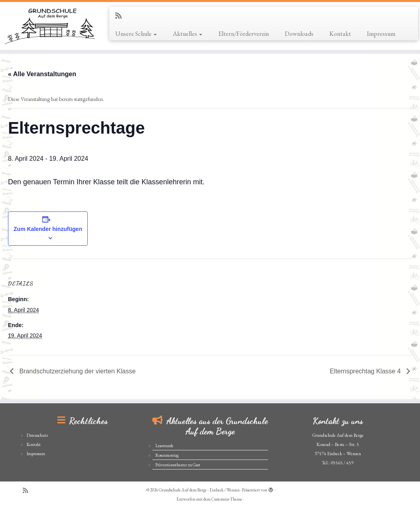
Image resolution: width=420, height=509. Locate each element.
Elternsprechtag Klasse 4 (366, 371)
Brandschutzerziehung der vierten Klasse (77, 371)
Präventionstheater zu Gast (178, 465)
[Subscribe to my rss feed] (121, 16)
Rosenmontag (167, 455)
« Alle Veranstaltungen (42, 74)
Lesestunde (165, 446)
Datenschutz (37, 435)
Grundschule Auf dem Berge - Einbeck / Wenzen (199, 490)
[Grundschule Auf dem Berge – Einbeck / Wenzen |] (49, 26)
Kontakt (340, 34)
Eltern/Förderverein (244, 34)
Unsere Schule (136, 34)
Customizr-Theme (227, 499)
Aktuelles (187, 34)
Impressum (381, 34)
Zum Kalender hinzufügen (48, 229)
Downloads (299, 34)
